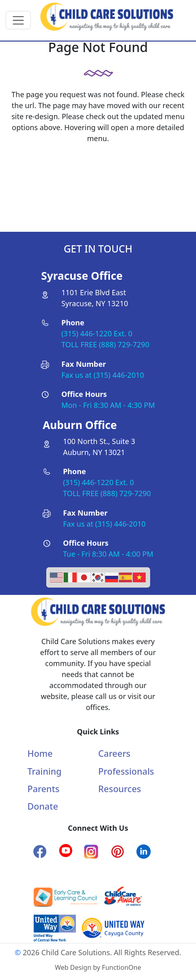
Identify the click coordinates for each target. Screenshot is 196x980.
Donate (43, 806)
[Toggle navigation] (18, 20)
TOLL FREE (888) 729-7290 (105, 344)
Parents (44, 789)
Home (40, 753)
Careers (114, 753)
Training (45, 771)
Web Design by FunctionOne (98, 967)
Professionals (126, 771)
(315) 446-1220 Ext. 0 (97, 333)
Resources (120, 789)
